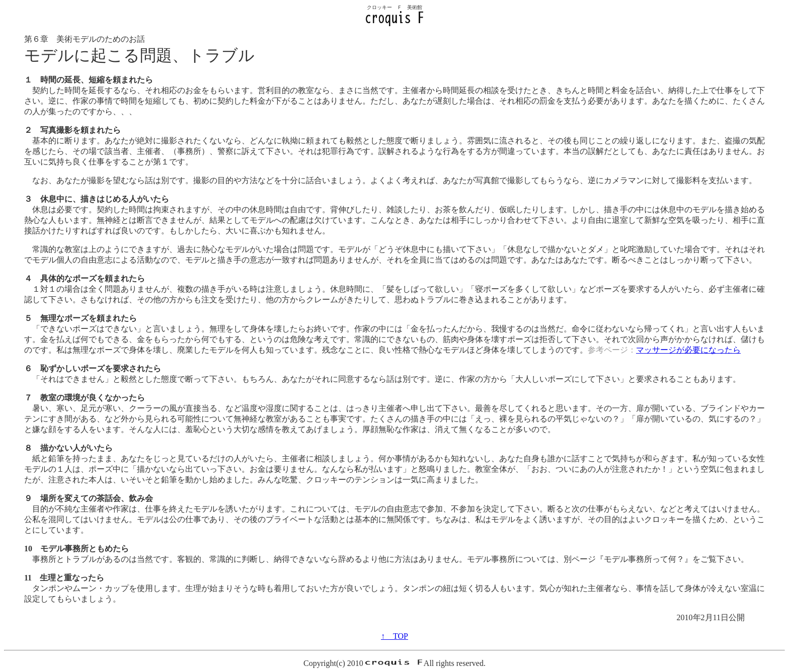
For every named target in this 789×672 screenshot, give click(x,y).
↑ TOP (395, 636)
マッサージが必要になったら (688, 350)
